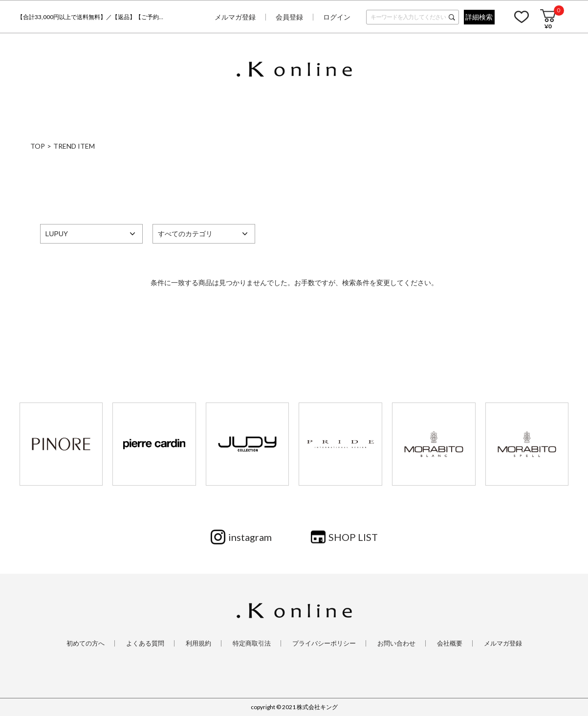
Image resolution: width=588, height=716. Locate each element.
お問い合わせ (396, 643)
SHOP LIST (353, 537)
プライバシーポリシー (324, 643)
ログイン (337, 17)
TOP (38, 146)
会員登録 (289, 17)
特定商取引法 (252, 643)
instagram (250, 537)
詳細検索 (479, 17)
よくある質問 (145, 643)
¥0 (548, 26)
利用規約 (198, 643)
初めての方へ (86, 643)
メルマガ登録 (235, 17)
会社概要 (450, 643)
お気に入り (522, 17)
